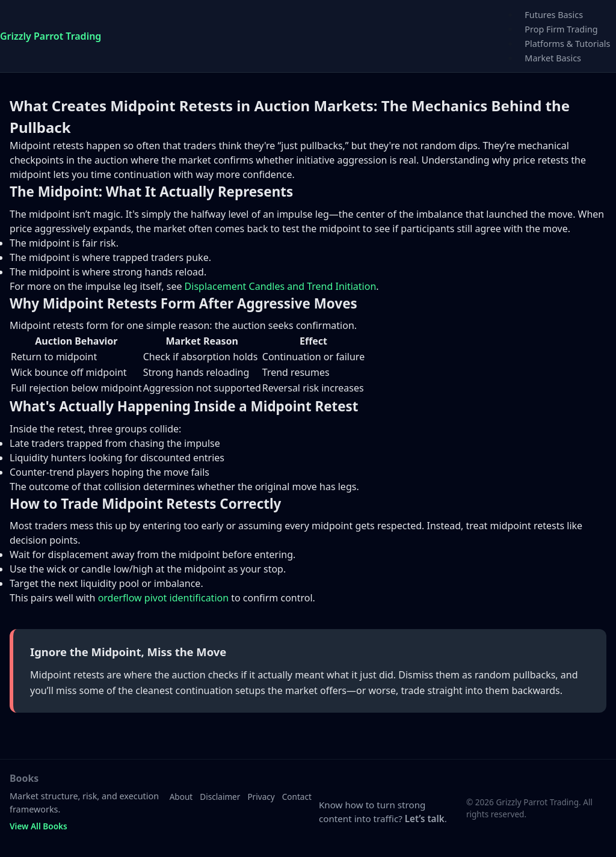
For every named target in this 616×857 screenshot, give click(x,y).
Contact (297, 797)
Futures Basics (554, 15)
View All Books (38, 826)
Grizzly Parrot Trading (51, 36)
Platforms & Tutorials (567, 44)
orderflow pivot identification (163, 598)
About (181, 797)
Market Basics (553, 58)
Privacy (261, 797)
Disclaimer (220, 797)
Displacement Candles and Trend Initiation (281, 286)
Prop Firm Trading (561, 29)
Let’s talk (425, 819)
